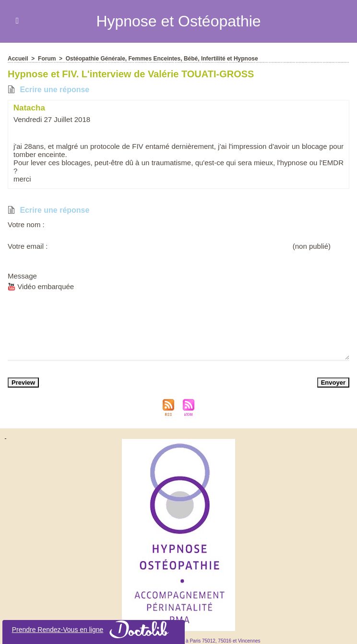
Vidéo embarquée (41, 286)
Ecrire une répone (48, 89)
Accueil (18, 58)
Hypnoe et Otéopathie (178, 21)
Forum (47, 58)
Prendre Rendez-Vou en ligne (94, 629)
